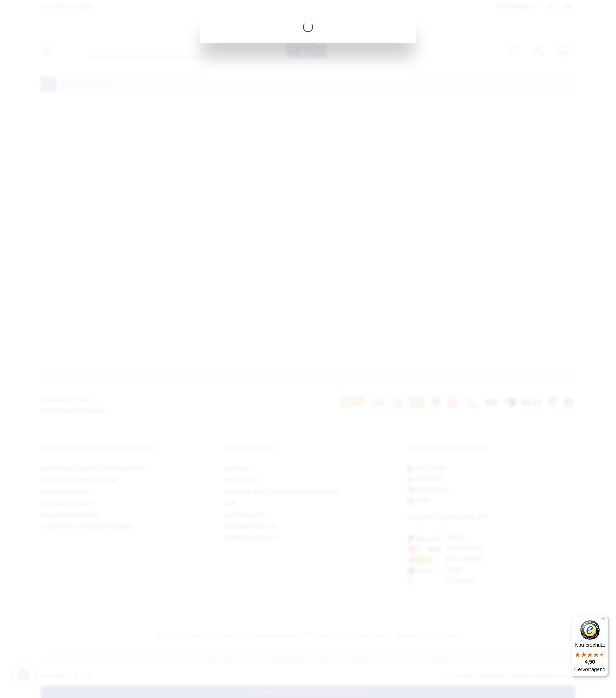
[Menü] (603, 621)
